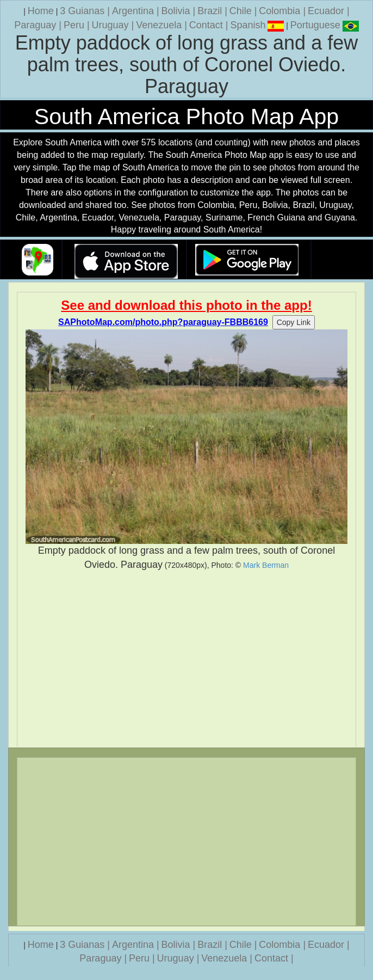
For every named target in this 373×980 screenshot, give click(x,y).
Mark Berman (266, 565)
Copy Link (294, 322)
